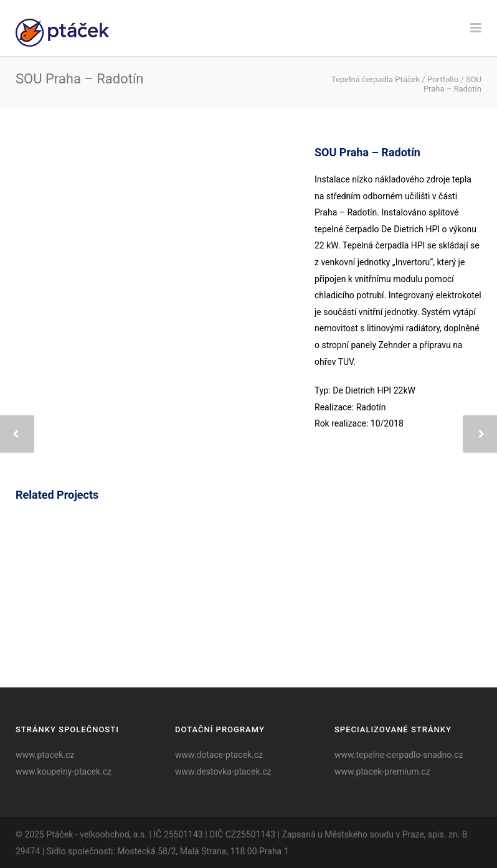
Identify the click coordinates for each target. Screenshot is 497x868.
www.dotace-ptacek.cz (219, 755)
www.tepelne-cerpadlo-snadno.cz (399, 755)
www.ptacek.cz (45, 755)
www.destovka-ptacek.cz (223, 771)
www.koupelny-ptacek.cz (64, 771)
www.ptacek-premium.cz (382, 771)
